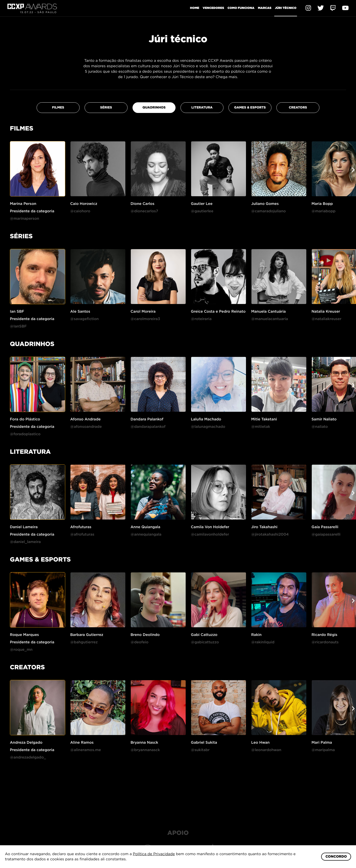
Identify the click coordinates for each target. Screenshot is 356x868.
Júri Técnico (286, 8)
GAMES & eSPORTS (250, 115)
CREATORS (298, 115)
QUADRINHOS (154, 115)
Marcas (265, 8)
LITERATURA (202, 115)
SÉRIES (106, 115)
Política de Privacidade (154, 854)
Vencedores (213, 8)
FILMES (58, 115)
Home (195, 8)
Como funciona (241, 8)
